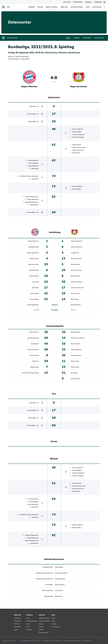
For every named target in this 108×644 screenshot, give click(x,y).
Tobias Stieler (25, 59)
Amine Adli (76, 145)
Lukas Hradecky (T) (77, 241)
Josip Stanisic (35, 344)
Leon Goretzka (32, 160)
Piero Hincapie (77, 129)
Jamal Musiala (31, 114)
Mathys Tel (35, 361)
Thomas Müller (31, 212)
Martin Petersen (60, 585)
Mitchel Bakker (77, 132)
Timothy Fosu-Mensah (78, 338)
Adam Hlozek (76, 186)
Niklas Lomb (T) (76, 332)
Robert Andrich (75, 276)
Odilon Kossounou (77, 247)
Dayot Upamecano (33, 199)
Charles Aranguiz (77, 135)
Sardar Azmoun (77, 150)
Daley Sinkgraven (76, 350)
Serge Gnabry (32, 166)
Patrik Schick (76, 153)
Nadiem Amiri (75, 361)
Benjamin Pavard (34, 247)
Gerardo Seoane (76, 305)
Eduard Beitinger (60, 579)
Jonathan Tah (75, 253)
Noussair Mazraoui (31, 197)
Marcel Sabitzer (34, 163)
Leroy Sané (32, 106)
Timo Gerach (59, 590)
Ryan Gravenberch (31, 202)
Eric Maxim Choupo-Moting (28, 176)
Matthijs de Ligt (34, 259)
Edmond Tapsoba (76, 259)
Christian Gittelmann (61, 573)
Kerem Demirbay (76, 270)
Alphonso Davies (34, 264)
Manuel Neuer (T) (33, 241)
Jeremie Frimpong (78, 137)
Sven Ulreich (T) (34, 332)
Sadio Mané (32, 122)
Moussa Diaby (77, 189)
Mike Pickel (58, 596)
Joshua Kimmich (34, 270)
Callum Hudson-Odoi (79, 147)
